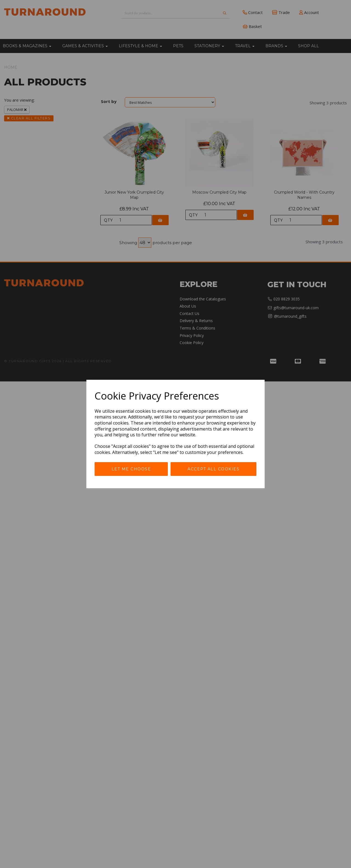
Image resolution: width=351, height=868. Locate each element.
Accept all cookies (213, 469)
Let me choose (131, 469)
